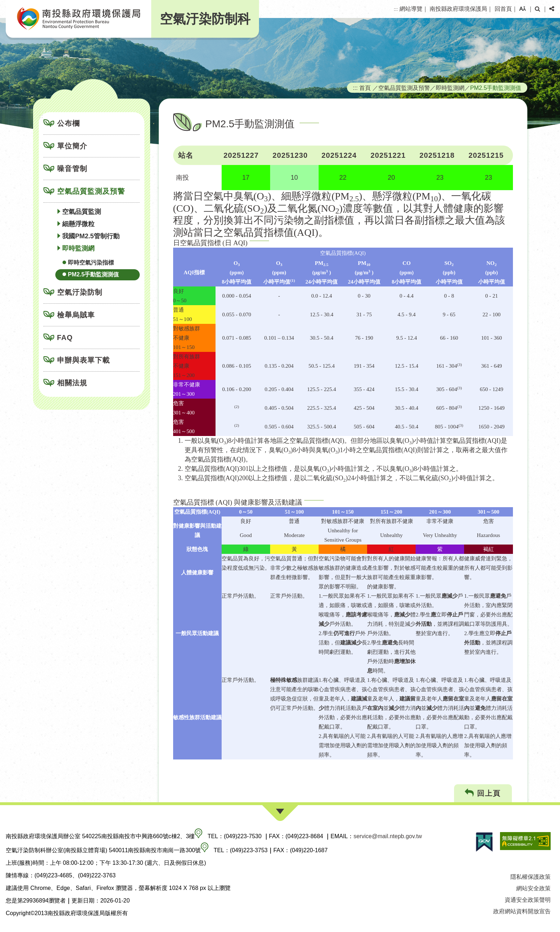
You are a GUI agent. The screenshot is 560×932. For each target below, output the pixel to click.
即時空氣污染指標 (91, 263)
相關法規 (72, 383)
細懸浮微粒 (78, 224)
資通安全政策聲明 (528, 900)
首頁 (365, 88)
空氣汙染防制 (80, 292)
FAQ (65, 338)
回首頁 (503, 9)
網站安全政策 (533, 888)
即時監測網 (78, 248)
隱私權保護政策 (531, 877)
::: (396, 9)
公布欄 (68, 123)
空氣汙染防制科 (205, 19)
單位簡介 (72, 146)
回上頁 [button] (483, 793)
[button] (522, 9)
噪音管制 (72, 169)
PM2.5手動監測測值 (93, 274)
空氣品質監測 (82, 212)
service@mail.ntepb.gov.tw (388, 836)
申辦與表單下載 (84, 360)
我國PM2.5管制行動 (91, 236)
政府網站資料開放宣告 (522, 911)
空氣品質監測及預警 (91, 191)
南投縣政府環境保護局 (458, 9)
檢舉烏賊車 (76, 315)
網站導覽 (411, 9)
